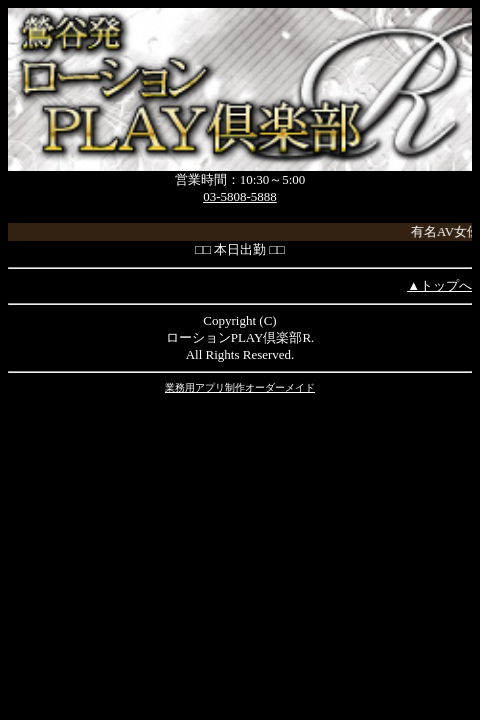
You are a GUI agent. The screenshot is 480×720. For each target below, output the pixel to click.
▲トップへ (439, 285)
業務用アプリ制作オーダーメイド (240, 387)
